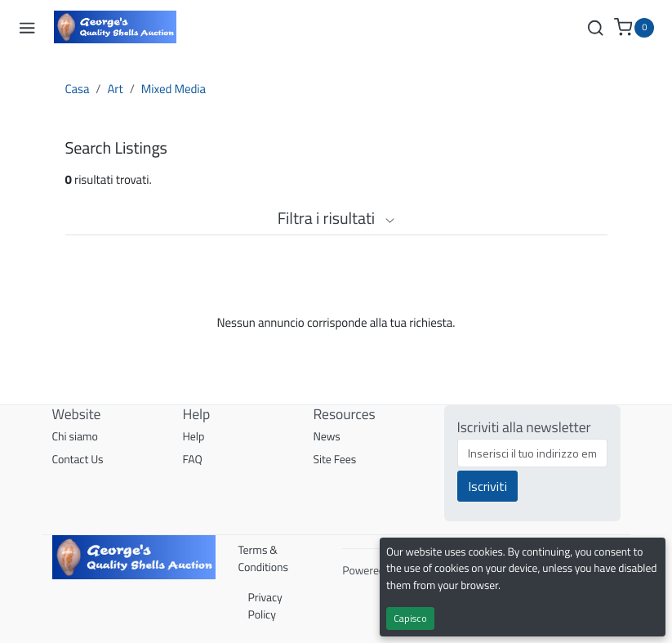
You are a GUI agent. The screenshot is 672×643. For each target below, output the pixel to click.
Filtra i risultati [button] (336, 218)
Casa (78, 89)
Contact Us (78, 460)
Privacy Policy (265, 606)
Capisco (410, 618)
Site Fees (335, 460)
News (327, 437)
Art (115, 89)
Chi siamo (75, 437)
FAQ (193, 460)
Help (194, 437)
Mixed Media (174, 89)
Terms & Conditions (263, 559)
